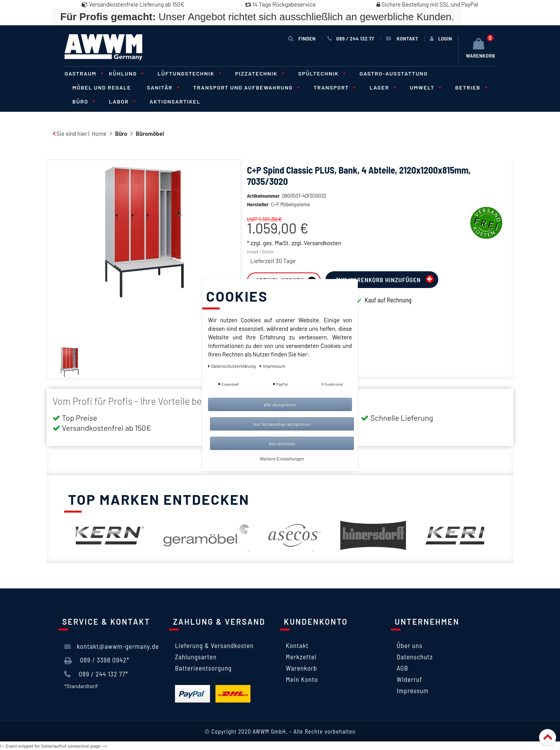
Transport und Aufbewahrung (245, 87)
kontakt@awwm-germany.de (112, 646)
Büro (83, 101)
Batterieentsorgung (203, 668)
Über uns (409, 645)
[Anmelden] (441, 39)
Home (99, 133)
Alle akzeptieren (280, 404)
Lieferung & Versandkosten (214, 645)
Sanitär (162, 87)
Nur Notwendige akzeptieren (282, 424)
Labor (121, 101)
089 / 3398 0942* (97, 660)
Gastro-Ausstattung (394, 73)
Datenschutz (415, 657)
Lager (381, 87)
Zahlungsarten (196, 657)
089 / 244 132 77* (96, 674)
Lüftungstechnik (188, 73)
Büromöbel (150, 133)
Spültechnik (321, 73)
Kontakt (297, 645)
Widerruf (409, 679)
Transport (333, 87)
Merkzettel (301, 657)
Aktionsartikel (175, 101)
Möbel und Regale (102, 87)
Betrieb (470, 87)
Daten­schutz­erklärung (232, 366)
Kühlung (125, 73)
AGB (402, 668)
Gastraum (83, 73)
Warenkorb (301, 668)
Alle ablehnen (282, 443)
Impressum (413, 690)
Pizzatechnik (259, 73)
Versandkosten (322, 255)
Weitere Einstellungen (282, 458)
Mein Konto (302, 679)
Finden (302, 38)
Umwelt (425, 87)
